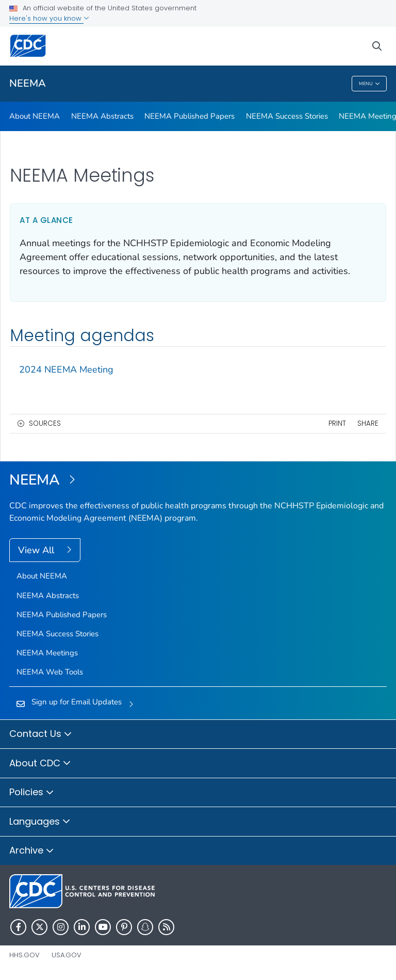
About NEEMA (35, 116)
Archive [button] (32, 851)
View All (37, 550)
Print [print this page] (337, 423)
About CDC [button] (40, 764)
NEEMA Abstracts (102, 116)
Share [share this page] (368, 423)
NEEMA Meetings (47, 653)
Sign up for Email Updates (77, 702)
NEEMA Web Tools (50, 672)
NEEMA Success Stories (287, 116)
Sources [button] (45, 423)
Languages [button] (40, 822)
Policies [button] (32, 793)
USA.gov (67, 955)
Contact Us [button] (41, 734)
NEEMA (28, 83)
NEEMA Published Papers (189, 116)
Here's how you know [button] (49, 18)
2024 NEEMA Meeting (66, 369)
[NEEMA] (198, 480)
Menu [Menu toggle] (369, 84)
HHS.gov (24, 955)
